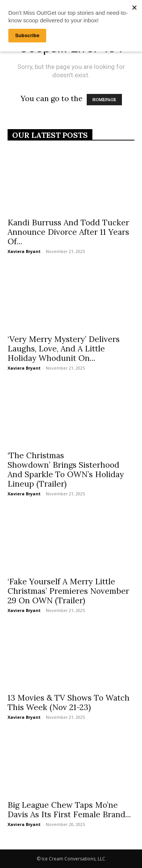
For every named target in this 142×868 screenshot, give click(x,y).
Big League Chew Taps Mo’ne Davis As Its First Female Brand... (69, 810)
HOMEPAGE (104, 100)
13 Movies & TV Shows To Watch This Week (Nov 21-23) (69, 703)
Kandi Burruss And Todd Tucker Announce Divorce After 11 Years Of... (68, 232)
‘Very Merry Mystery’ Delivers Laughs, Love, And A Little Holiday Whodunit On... (64, 349)
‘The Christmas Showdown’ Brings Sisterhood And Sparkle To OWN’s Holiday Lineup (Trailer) (66, 470)
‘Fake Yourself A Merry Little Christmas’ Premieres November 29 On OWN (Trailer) (68, 591)
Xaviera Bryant (24, 251)
